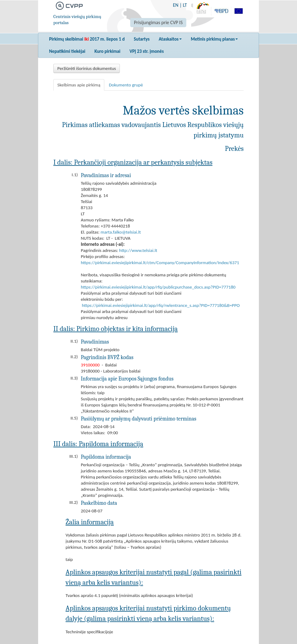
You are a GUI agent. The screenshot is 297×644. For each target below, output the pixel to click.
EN (176, 5)
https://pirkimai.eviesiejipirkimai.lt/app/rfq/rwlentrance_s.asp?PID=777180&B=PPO (161, 305)
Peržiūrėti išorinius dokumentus (87, 68)
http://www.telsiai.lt (138, 250)
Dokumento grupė (126, 85)
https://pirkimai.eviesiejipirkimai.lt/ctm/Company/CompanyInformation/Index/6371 (160, 263)
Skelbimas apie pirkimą (79, 85)
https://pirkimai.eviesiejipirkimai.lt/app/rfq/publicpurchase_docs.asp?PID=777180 (158, 287)
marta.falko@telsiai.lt (121, 232)
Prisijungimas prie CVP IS (158, 22)
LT (185, 5)
